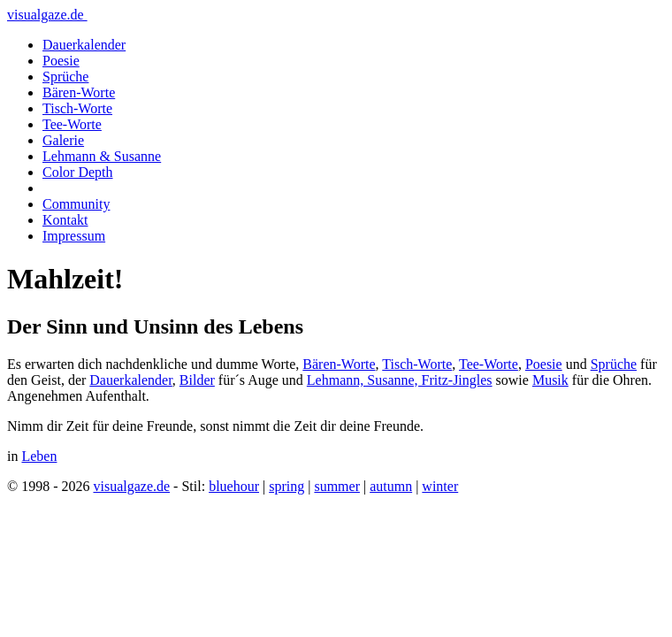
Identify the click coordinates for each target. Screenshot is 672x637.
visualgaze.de (47, 15)
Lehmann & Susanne (102, 156)
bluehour (234, 486)
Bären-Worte (79, 92)
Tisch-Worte (77, 108)
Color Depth (78, 172)
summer (337, 486)
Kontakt (65, 220)
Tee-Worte (72, 124)
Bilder (197, 380)
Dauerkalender (84, 45)
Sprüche (65, 77)
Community (76, 204)
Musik (550, 380)
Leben (39, 456)
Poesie (61, 61)
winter (440, 486)
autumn (391, 486)
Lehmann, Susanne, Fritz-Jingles (400, 380)
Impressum (74, 236)
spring (286, 486)
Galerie (63, 140)
